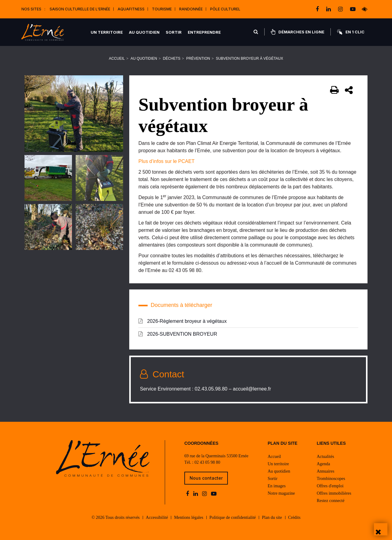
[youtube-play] (353, 9)
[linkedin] (329, 9)
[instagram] (341, 9)
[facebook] (318, 9)
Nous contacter (206, 478)
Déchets (172, 59)
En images (277, 486)
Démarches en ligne (298, 32)
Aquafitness (131, 9)
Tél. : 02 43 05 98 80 (202, 462)
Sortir (174, 32)
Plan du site (272, 517)
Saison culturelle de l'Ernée (80, 9)
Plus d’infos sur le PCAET (166, 161)
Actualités (325, 457)
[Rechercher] (256, 32)
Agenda (323, 464)
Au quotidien (144, 32)
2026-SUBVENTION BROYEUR (178, 334)
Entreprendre (204, 32)
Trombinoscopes (331, 479)
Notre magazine (281, 493)
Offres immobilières (334, 493)
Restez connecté (331, 501)
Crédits (294, 517)
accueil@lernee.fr (252, 389)
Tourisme (162, 9)
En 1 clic (351, 32)
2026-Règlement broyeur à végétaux (183, 321)
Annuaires (326, 471)
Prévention (198, 59)
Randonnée (191, 9)
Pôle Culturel (225, 9)
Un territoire (107, 32)
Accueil (117, 59)
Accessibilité (157, 517)
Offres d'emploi (330, 486)
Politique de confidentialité (233, 517)
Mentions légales (188, 517)
